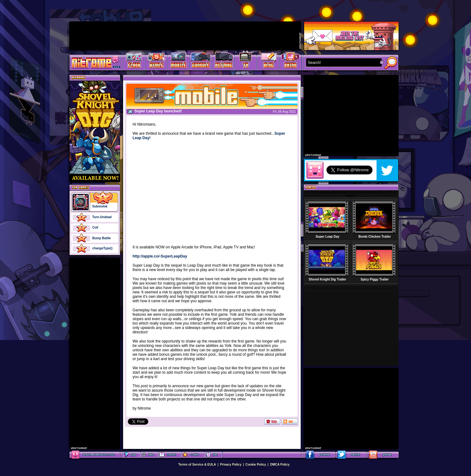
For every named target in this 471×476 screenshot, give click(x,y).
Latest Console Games (201, 62)
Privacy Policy (231, 465)
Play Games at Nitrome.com (92, 62)
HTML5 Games (156, 62)
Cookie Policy (256, 465)
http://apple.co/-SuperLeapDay (160, 256)
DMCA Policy (280, 465)
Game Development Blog (268, 62)
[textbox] (343, 63)
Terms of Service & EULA (197, 465)
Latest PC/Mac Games (223, 62)
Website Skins (290, 62)
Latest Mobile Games (179, 62)
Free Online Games (134, 62)
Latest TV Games (246, 62)
